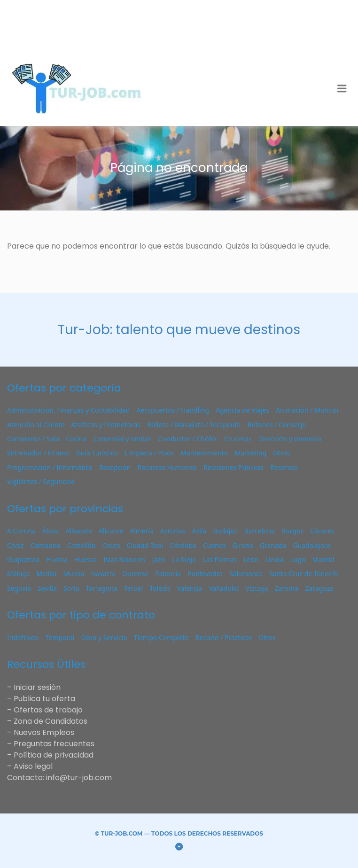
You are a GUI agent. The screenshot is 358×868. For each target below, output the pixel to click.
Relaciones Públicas (233, 467)
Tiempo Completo (161, 637)
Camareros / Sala (33, 439)
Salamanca (246, 574)
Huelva (57, 559)
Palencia (168, 574)
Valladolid (224, 588)
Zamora (287, 588)
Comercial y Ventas (122, 439)
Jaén (159, 559)
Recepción (115, 467)
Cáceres (322, 531)
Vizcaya (257, 588)
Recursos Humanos (167, 467)
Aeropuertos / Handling (172, 410)
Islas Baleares (125, 559)
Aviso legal (33, 766)
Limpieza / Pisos (149, 453)
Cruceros (238, 439)
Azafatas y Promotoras (106, 425)
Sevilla (47, 588)
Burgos (292, 531)
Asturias (173, 531)
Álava (51, 531)
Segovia (19, 588)
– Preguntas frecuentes (51, 744)
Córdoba (183, 545)
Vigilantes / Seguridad (41, 481)
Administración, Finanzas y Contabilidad (68, 410)
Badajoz (225, 531)
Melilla (46, 574)
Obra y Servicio (104, 637)
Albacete (79, 531)
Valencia (189, 588)
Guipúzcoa (23, 559)
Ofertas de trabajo (48, 710)
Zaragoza (320, 588)
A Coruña (21, 531)
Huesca (86, 559)
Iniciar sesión (37, 687)
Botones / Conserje (276, 425)
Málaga (18, 574)
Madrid (323, 559)
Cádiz (16, 545)
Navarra (103, 574)
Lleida (275, 559)
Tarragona (101, 588)
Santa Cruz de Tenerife (304, 574)
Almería (142, 531)
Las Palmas (220, 559)
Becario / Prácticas (224, 637)
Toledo (160, 588)
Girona (243, 545)
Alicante (111, 531)
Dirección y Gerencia (289, 439)
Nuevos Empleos (44, 732)
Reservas (284, 467)
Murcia (74, 574)
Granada (273, 545)
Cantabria (46, 545)
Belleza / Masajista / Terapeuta (194, 425)
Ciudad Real (145, 545)
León (251, 559)
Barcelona (259, 531)
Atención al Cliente (36, 425)
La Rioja (184, 559)
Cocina (76, 439)
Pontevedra (205, 574)
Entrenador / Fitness (38, 453)
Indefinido (23, 637)
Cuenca (214, 545)
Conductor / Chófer (188, 439)
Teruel (134, 588)
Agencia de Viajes (242, 410)
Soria (71, 588)
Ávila (199, 531)
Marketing (250, 453)
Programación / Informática (50, 467)
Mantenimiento (204, 453)
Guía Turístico (97, 453)
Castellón (82, 545)
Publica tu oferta (44, 699)
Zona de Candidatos (51, 721)
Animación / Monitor (307, 410)
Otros (282, 453)
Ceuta (111, 545)
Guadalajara (311, 545)
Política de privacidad (54, 755)
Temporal (60, 637)
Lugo (298, 559)
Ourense (135, 574)
